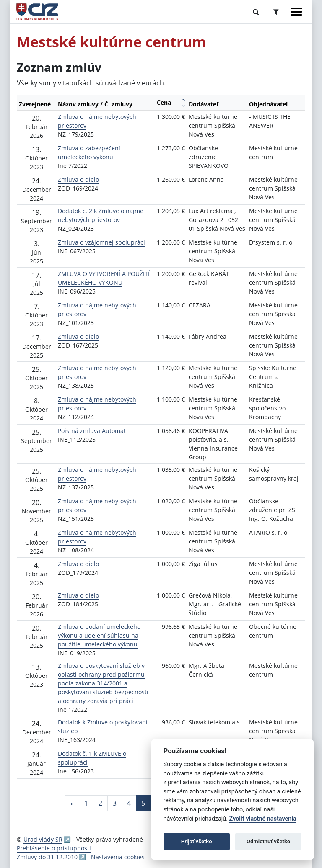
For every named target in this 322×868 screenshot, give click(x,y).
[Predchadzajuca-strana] (72, 803)
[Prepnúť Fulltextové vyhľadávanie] (256, 12)
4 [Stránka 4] (129, 803)
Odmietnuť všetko (268, 841)
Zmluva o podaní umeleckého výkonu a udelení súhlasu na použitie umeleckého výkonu (99, 635)
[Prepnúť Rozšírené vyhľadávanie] (276, 12)
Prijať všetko (197, 841)
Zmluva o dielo (78, 179)
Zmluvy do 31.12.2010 (47, 857)
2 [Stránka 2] (100, 803)
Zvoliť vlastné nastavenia (263, 819)
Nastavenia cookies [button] (118, 857)
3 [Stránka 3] (115, 803)
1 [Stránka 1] (86, 803)
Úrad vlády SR (43, 839)
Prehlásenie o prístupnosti (54, 848)
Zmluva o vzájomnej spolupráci (101, 242)
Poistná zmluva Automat (92, 431)
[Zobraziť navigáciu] (296, 12)
